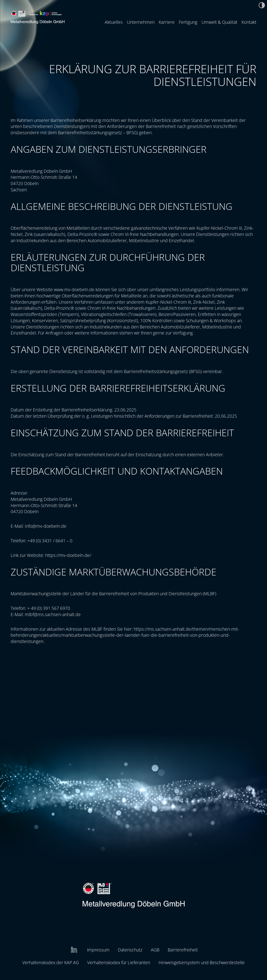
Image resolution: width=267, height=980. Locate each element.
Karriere (167, 22)
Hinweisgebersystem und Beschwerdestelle (202, 962)
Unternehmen (141, 22)
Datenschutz (130, 950)
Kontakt (249, 22)
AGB (155, 950)
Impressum (98, 950)
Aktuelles (114, 22)
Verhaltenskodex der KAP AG (51, 962)
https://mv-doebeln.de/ (68, 555)
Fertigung (188, 22)
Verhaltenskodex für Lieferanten (119, 962)
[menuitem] (114, 22)
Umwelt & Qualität (219, 22)
